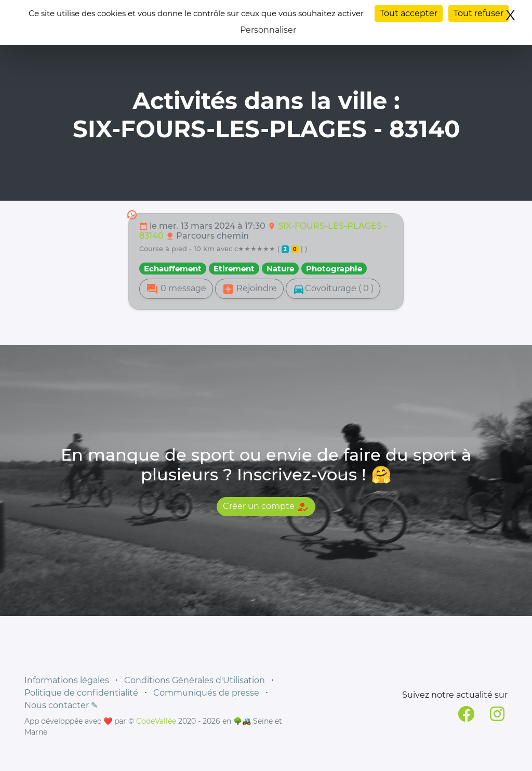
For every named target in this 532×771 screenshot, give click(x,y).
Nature (280, 269)
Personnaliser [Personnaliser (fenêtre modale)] (268, 30)
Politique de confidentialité (81, 693)
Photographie (334, 269)
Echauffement (173, 269)
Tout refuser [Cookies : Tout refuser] (478, 13)
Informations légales (67, 680)
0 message (176, 289)
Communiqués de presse (206, 693)
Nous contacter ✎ (61, 705)
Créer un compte (266, 507)
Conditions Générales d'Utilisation (195, 680)
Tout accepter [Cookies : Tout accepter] (409, 13)
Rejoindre (249, 289)
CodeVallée (156, 721)
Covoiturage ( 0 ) (333, 289)
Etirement (234, 269)
